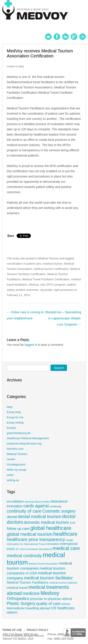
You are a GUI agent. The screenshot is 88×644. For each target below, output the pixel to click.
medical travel (17, 588)
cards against (36, 506)
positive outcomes (27, 290)
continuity (56, 506)
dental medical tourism (40, 517)
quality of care (48, 604)
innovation (53, 544)
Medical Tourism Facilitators (27, 582)
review (11, 459)
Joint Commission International (36, 549)
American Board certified (38, 502)
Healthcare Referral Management (28, 438)
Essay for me (15, 417)
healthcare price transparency (36, 539)
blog (10, 407)
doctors (15, 522)
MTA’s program (56, 285)
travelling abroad (38, 608)
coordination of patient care (24, 264)
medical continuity (24, 556)
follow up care (18, 529)
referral (66, 604)
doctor (69, 516)
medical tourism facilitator (48, 578)
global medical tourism (30, 534)
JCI (17, 549)
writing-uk (13, 480)
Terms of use (12, 630)
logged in (31, 345)
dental (12, 517)
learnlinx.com (15, 449)
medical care (66, 548)
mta (43, 285)
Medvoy (34, 285)
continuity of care (24, 511)
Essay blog (14, 412)
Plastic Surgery (21, 603)
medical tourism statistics (63, 583)
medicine (31, 593)
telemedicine (16, 608)
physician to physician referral (51, 599)
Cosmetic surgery (59, 511)
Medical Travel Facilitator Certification (46, 279)
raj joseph (46, 290)
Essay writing (15, 423)
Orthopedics (18, 598)
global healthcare (51, 528)
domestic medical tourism (46, 522)
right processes (64, 290)
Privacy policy (38, 630)
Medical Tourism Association (43, 564)
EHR (73, 523)
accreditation (15, 502)
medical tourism (53, 264)
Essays (11, 428)
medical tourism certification (51, 269)
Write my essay (17, 470)
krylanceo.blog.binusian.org (24, 443)
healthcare (65, 534)
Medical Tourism (49, 258)
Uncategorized (16, 464)
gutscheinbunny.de (19, 433)
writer (10, 475)
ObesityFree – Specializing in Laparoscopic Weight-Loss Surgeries (63, 318)
